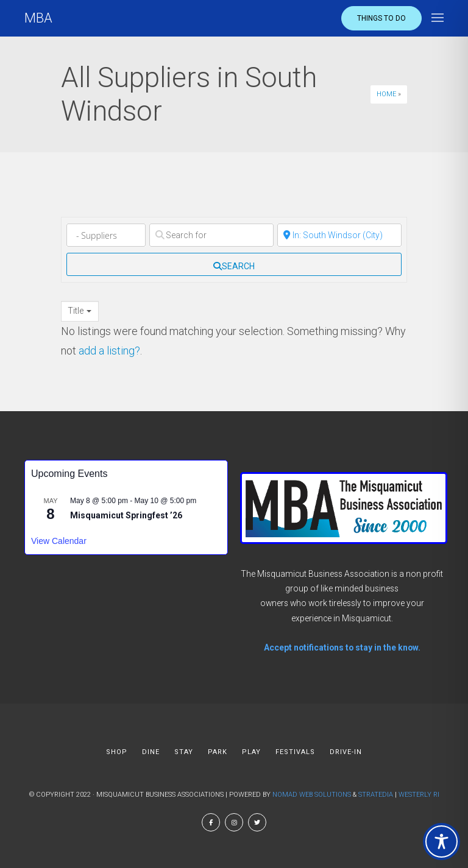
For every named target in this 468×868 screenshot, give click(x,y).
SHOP (117, 752)
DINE (151, 752)
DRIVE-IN (346, 752)
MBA (38, 18)
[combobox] (80, 311)
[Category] (106, 235)
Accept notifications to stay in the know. (342, 647)
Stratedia (376, 795)
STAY (184, 752)
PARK (218, 752)
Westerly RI (419, 795)
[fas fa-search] (234, 264)
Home (386, 94)
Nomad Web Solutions (312, 795)
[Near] (339, 235)
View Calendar (59, 541)
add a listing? (109, 351)
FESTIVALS (295, 752)
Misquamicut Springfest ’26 (126, 515)
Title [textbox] (76, 311)
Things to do (381, 18)
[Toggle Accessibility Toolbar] (441, 842)
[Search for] (211, 235)
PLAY (251, 752)
